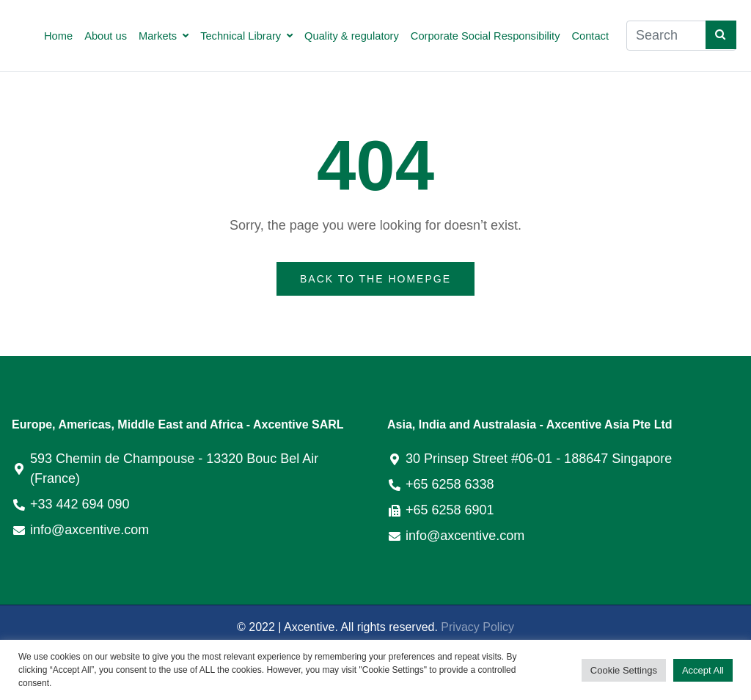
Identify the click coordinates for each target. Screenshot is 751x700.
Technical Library (246, 36)
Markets (164, 36)
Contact (590, 36)
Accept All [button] (703, 670)
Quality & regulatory (352, 36)
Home (58, 36)
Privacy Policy (477, 627)
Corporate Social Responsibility (486, 36)
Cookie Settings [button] (624, 670)
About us (106, 36)
